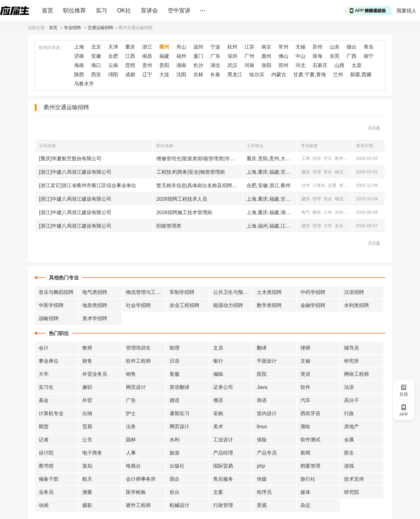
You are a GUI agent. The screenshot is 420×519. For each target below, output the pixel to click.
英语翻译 (179, 387)
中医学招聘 (51, 305)
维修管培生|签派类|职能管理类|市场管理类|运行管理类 (199, 158)
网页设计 (136, 387)
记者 (44, 440)
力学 (328, 226)
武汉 (232, 65)
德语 (175, 400)
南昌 (147, 56)
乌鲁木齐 (84, 84)
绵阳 (113, 74)
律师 (305, 348)
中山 (300, 56)
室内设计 (267, 413)
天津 (113, 47)
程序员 (264, 492)
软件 (305, 387)
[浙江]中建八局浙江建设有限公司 (75, 172)
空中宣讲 (179, 10)
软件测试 (310, 440)
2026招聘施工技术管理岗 (184, 212)
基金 (44, 400)
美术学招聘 (95, 318)
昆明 (130, 65)
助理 (175, 348)
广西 (352, 56)
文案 (218, 492)
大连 (164, 74)
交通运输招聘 (100, 28)
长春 (215, 74)
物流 (339, 172)
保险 (262, 440)
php (261, 466)
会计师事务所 (141, 479)
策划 (87, 466)
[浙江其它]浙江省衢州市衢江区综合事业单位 (88, 185)
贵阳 (164, 65)
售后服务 (223, 479)
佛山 (283, 56)
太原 (357, 65)
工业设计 (223, 440)
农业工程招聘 (184, 305)
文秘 (305, 361)
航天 (87, 479)
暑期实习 (179, 413)
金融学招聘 (313, 305)
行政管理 (223, 505)
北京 (96, 47)
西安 (96, 74)
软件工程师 (138, 361)
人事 (131, 453)
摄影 (87, 505)
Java (262, 387)
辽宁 (147, 74)
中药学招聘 (313, 292)
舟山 (181, 47)
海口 (96, 65)
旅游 (175, 453)
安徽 (96, 56)
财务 (87, 361)
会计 (44, 348)
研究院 (352, 492)
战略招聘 (49, 318)
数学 (339, 158)
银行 (218, 361)
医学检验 (136, 492)
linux (262, 426)
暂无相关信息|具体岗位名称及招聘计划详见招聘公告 (199, 185)
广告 (131, 400)
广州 (249, 56)
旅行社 (308, 479)
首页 (48, 10)
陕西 (79, 74)
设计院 (46, 453)
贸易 (87, 426)
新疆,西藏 (361, 74)
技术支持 (354, 479)
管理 (317, 172)
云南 (113, 65)
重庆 (130, 47)
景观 (262, 505)
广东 (215, 56)
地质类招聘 (95, 305)
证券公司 (223, 387)
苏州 (317, 47)
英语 (305, 374)
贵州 (147, 65)
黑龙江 (235, 74)
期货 (44, 426)
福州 (181, 56)
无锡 (300, 47)
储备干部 (49, 479)
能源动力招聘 (228, 305)
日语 (175, 361)
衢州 (164, 47)
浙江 (147, 47)
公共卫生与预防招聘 (233, 292)
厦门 (198, 56)
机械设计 (179, 505)
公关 (87, 440)
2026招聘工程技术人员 (182, 199)
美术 (218, 426)
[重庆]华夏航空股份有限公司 (70, 158)
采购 (218, 413)
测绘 (305, 426)
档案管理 (310, 466)
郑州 (283, 65)
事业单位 (49, 361)
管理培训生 (138, 348)
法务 (131, 426)
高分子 (352, 400)
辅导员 (352, 348)
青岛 (369, 47)
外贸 (87, 400)
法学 (306, 185)
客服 (175, 374)
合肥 (113, 56)
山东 (335, 47)
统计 (350, 158)
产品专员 (267, 453)
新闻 (305, 453)
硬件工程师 (138, 505)
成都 (130, 74)
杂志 (305, 505)
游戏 (349, 466)
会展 (349, 440)
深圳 (232, 56)
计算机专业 (51, 413)
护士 (131, 413)
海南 (79, 65)
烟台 (352, 47)
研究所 (352, 361)
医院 (262, 374)
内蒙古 (279, 74)
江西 (130, 56)
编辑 (218, 374)
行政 (349, 413)
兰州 (338, 74)
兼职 (87, 387)
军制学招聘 (182, 292)
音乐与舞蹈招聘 (56, 292)
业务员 (46, 492)
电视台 (133, 466)
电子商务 (92, 453)
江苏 (249, 47)
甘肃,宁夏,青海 (310, 74)
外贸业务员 (95, 374)
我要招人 (407, 11)
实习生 (46, 387)
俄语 (218, 400)
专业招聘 (72, 28)
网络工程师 (357, 374)
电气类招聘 (95, 292)
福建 (164, 56)
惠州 (266, 56)
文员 (218, 348)
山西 (339, 65)
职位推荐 (74, 10)
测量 (87, 492)
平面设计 (267, 361)
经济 (317, 158)
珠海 (317, 56)
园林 (131, 440)
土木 (328, 212)
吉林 (198, 74)
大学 (44, 374)
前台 (175, 492)
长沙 (198, 65)
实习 (101, 10)
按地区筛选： (51, 48)
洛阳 (266, 65)
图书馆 (46, 466)
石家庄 (320, 65)
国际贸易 (223, 466)
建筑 (306, 172)
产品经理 (223, 453)
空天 (328, 158)
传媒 (262, 479)
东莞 (335, 56)
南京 (266, 47)
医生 (349, 453)
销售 (131, 374)
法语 (349, 387)
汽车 (305, 400)
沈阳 (181, 74)
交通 (332, 185)
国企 (175, 479)
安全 (328, 172)
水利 (339, 212)
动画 (44, 505)
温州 (198, 47)
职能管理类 (169, 226)
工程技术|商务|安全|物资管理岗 (191, 172)
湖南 (181, 65)
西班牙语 (310, 413)
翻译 (262, 348)
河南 (249, 65)
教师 (87, 348)
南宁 (369, 56)
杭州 (232, 47)
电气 (306, 212)
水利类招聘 (357, 305)
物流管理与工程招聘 (146, 292)
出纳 (87, 413)
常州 (283, 47)
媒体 (305, 492)
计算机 (319, 185)
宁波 (215, 47)
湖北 (215, 65)
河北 (300, 65)
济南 (79, 56)
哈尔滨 (257, 74)
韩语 (262, 400)
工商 (306, 158)
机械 (350, 172)
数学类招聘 (269, 305)
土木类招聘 (269, 292)
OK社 (124, 10)
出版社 (177, 466)
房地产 (352, 426)
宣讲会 (149, 10)
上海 (79, 47)
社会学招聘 (138, 305)
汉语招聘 (354, 292)
